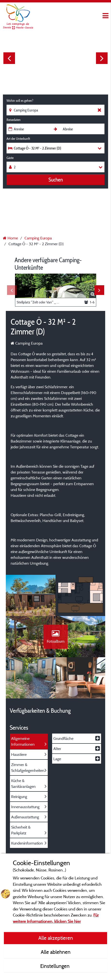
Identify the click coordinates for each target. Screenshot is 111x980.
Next (102, 58)
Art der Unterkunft (18, 139)
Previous (9, 58)
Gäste (10, 158)
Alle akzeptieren (56, 938)
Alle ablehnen (56, 952)
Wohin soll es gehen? (20, 101)
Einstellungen (55, 966)
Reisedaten (14, 120)
